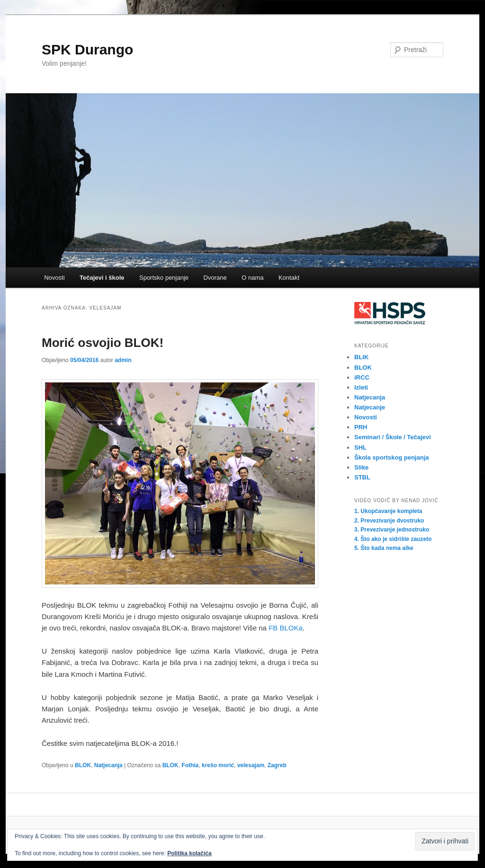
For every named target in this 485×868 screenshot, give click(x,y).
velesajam (251, 765)
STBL (362, 477)
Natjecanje (370, 407)
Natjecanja (108, 765)
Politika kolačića (189, 853)
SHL (360, 447)
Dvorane (215, 278)
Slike (361, 467)
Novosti (54, 278)
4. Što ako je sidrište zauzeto (393, 539)
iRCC (362, 377)
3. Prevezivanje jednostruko (392, 530)
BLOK (83, 765)
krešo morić (218, 765)
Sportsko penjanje (164, 278)
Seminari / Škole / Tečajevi (393, 437)
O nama (252, 278)
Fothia (190, 765)
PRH (361, 427)
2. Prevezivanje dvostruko (389, 521)
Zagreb (277, 765)
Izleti (361, 387)
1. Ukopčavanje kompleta (388, 511)
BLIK (361, 357)
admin (123, 360)
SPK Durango (87, 49)
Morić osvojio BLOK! (103, 343)
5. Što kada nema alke (384, 548)
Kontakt (289, 278)
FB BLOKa (286, 628)
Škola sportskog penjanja (392, 457)
